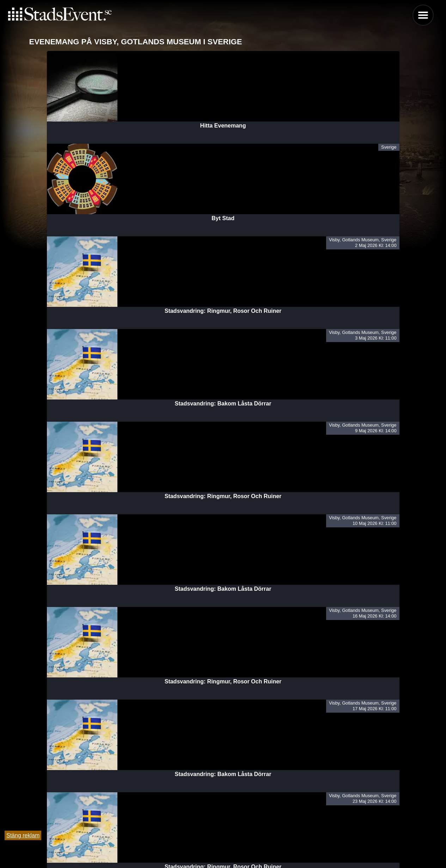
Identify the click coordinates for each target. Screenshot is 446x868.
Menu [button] (423, 15)
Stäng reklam (23, 835)
